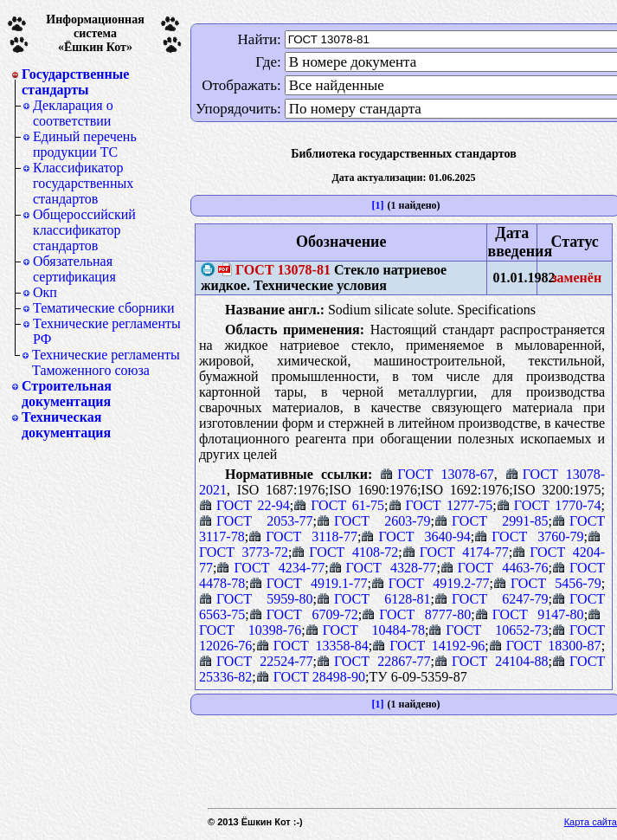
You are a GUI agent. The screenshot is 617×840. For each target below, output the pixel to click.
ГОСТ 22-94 (244, 505)
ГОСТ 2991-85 (492, 521)
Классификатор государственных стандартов (83, 183)
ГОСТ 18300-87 (545, 646)
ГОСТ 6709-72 (304, 614)
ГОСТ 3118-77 (303, 536)
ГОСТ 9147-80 (530, 614)
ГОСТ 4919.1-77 (308, 583)
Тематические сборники (104, 308)
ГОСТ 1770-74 (549, 505)
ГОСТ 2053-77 (256, 521)
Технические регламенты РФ (107, 331)
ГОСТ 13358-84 (312, 646)
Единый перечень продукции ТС (85, 144)
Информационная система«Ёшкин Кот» (95, 33)
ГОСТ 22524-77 (256, 661)
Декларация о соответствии (73, 113)
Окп (45, 292)
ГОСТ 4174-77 (456, 552)
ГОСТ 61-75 (339, 505)
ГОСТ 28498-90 (311, 677)
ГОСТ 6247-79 (492, 599)
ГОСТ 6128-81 (374, 599)
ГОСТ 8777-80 (416, 614)
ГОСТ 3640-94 (415, 536)
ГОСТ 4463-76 (495, 568)
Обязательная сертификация (74, 269)
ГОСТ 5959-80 (256, 599)
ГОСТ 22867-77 (374, 661)
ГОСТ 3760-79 (529, 536)
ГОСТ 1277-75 (441, 505)
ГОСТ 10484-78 (365, 630)
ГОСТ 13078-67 (437, 474)
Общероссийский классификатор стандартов (84, 230)
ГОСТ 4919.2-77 (431, 583)
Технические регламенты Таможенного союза (106, 362)
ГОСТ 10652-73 (488, 630)
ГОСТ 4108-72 (345, 552)
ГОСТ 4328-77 (383, 568)
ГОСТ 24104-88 (492, 661)
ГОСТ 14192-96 (428, 646)
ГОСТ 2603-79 (374, 521)
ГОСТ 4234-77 (270, 568)
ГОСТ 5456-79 (547, 583)
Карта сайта (591, 822)
